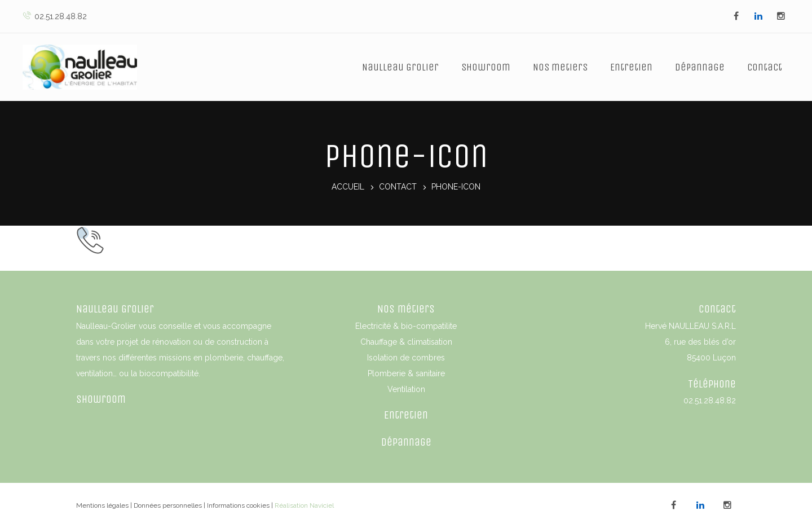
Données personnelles (168, 505)
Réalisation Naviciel (304, 505)
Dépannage (700, 67)
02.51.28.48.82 (55, 16)
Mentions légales (102, 505)
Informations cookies (238, 505)
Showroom (486, 67)
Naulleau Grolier (400, 67)
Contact (765, 67)
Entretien (631, 67)
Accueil (348, 187)
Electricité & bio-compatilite (406, 326)
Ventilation (406, 389)
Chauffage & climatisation (406, 342)
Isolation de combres (406, 358)
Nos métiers (406, 309)
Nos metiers (560, 67)
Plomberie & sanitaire (406, 373)
